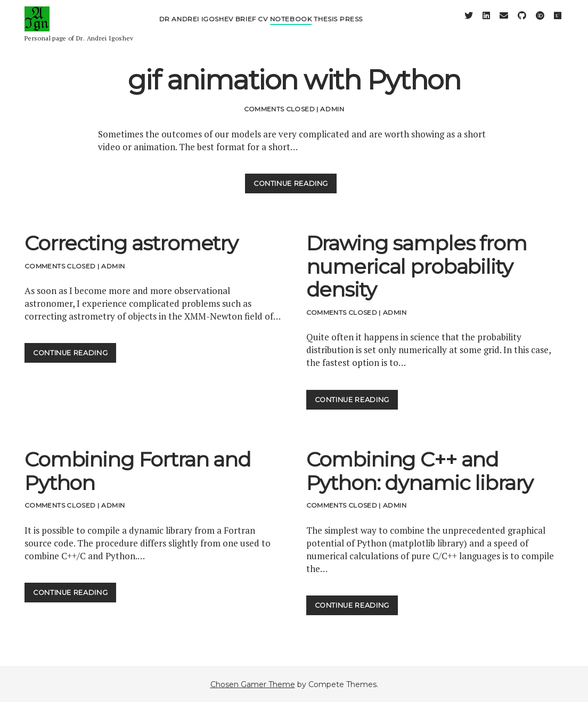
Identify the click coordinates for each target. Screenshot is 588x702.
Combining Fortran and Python (138, 471)
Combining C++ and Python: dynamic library (420, 471)
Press (351, 25)
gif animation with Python (294, 80)
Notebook (291, 25)
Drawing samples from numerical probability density (416, 266)
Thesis (326, 25)
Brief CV (252, 25)
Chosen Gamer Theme (253, 684)
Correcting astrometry (131, 243)
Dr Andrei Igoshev (196, 25)
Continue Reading (295, 186)
